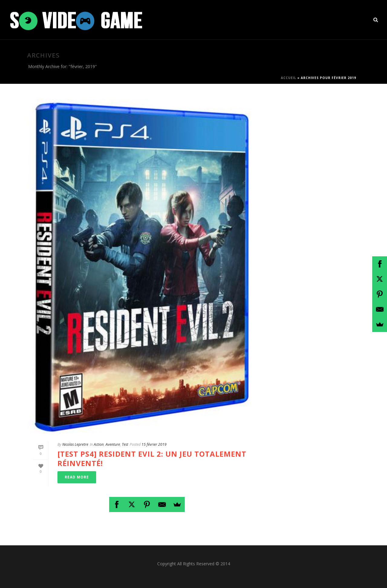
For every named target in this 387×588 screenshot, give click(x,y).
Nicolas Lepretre (75, 444)
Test (125, 444)
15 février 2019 (154, 444)
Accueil (289, 78)
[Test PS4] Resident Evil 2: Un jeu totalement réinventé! (152, 458)
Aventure (113, 444)
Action (99, 444)
